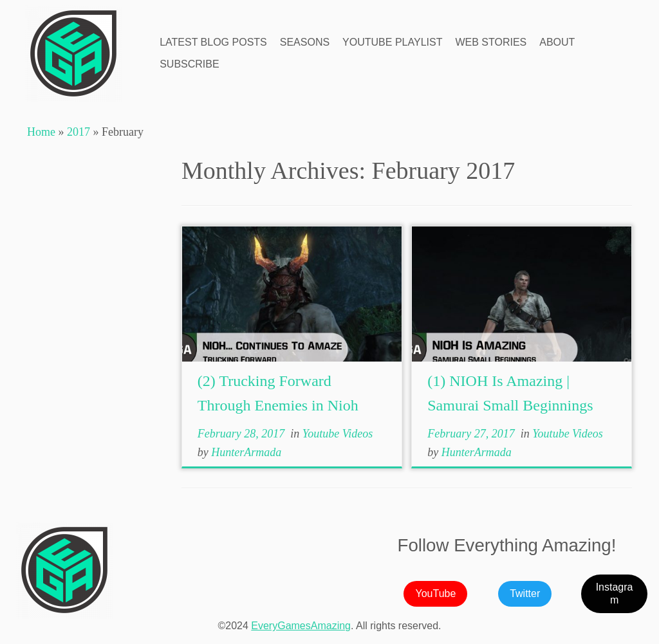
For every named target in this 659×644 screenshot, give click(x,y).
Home (41, 132)
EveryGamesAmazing (301, 626)
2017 (79, 132)
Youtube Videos (338, 434)
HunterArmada (246, 452)
